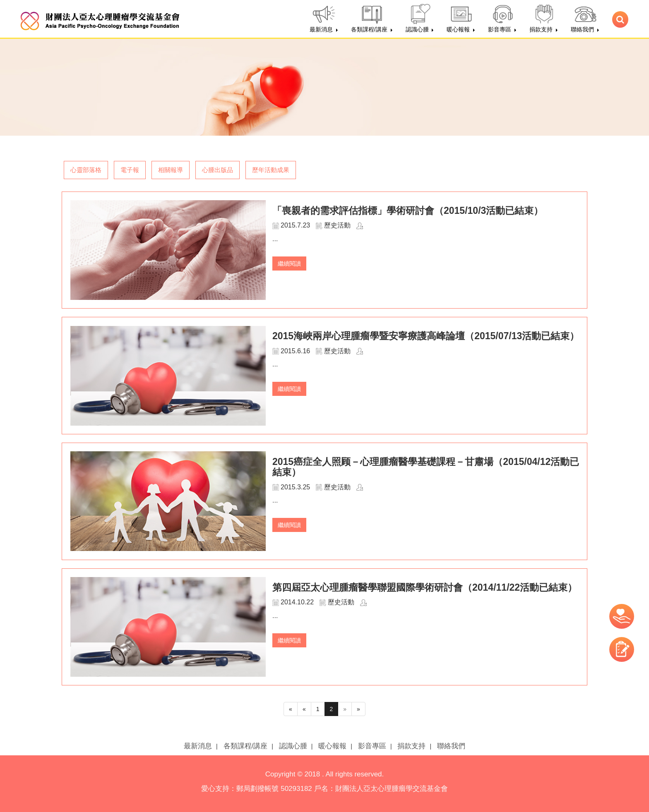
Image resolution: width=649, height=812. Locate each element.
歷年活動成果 (271, 170)
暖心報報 (332, 746)
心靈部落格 (86, 170)
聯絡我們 (451, 746)
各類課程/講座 (246, 746)
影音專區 (372, 746)
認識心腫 (293, 746)
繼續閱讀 (289, 263)
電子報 (130, 170)
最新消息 (198, 746)
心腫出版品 (218, 170)
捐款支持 (411, 746)
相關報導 (171, 170)
